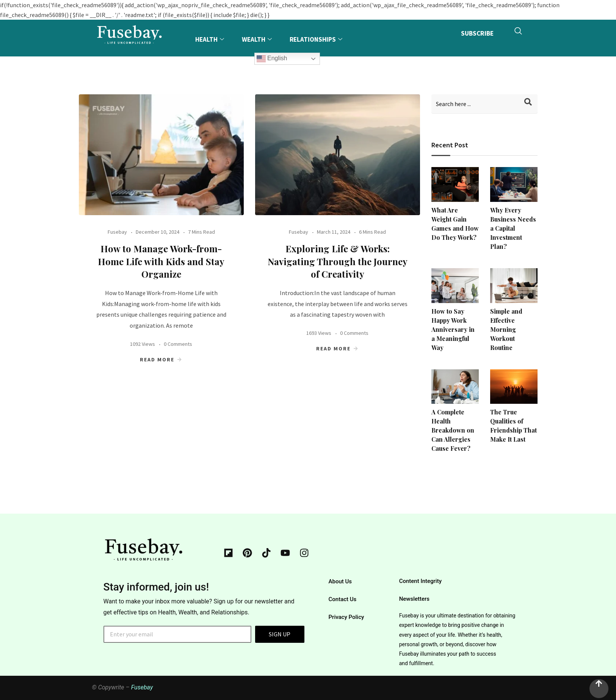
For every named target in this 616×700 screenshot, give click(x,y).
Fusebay (117, 232)
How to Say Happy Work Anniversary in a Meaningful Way (453, 329)
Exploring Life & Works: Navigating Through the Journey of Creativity (338, 261)
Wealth (258, 39)
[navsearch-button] (518, 34)
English (272, 59)
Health (210, 39)
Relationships (317, 39)
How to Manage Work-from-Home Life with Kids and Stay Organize (161, 261)
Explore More (217, 65)
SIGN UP (280, 634)
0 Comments (178, 344)
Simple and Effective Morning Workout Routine (506, 329)
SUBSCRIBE (476, 34)
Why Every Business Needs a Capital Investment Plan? (513, 228)
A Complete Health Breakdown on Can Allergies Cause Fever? (453, 430)
